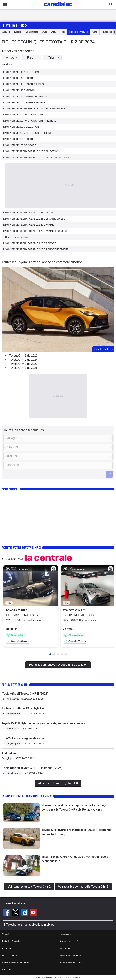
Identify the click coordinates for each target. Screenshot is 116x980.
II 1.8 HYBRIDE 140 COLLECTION (21, 72)
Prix (63, 32)
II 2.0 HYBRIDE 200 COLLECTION (21, 127)
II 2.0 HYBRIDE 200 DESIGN (18, 139)
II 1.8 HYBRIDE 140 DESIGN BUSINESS (24, 84)
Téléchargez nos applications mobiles (30, 925)
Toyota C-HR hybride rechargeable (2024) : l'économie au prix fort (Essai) (76, 832)
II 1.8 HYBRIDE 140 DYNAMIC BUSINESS (25, 96)
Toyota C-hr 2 (15, 25)
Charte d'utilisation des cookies (16, 962)
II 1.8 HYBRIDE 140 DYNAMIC (19, 90)
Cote (95, 32)
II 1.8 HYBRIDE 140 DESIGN (18, 78)
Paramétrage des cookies (71, 962)
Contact (6, 934)
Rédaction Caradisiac (12, 941)
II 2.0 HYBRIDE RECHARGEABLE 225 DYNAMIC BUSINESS (35, 231)
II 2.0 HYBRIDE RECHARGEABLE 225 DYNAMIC (29, 225)
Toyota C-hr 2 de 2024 (23, 360)
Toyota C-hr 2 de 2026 (23, 368)
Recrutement (8, 948)
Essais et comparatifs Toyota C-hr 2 (27, 796)
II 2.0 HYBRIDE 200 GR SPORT (19, 145)
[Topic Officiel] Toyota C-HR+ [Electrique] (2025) (32, 768)
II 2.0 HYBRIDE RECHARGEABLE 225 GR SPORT (29, 243)
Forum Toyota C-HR (15, 685)
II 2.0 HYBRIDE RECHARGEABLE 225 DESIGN (28, 213)
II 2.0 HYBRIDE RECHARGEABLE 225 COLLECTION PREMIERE (37, 157)
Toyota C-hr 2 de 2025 (23, 364)
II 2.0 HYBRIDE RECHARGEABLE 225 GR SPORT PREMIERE (36, 249)
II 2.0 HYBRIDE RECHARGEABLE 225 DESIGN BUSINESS (34, 219)
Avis (45, 32)
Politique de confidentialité (72, 955)
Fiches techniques (78, 32)
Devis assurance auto (16, 237)
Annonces (107, 32)
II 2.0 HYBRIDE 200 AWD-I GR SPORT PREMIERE (29, 121)
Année (13, 58)
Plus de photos (103, 349)
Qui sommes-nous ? (69, 941)
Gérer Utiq (7, 970)
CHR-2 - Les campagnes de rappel (23, 738)
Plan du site (65, 948)
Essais (18, 32)
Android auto (10, 753)
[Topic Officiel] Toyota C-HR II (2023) (25, 694)
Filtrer (34, 58)
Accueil (6, 32)
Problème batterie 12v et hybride (23, 708)
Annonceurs (66, 934)
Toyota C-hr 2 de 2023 (23, 356)
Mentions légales (10, 955)
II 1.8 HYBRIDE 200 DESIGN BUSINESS (24, 102)
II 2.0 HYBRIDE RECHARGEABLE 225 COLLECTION (31, 151)
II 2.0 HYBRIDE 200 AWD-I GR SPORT (23, 115)
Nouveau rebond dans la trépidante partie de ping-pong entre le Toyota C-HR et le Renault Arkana (74, 807)
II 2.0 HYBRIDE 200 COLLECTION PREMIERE (27, 133)
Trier (55, 58)
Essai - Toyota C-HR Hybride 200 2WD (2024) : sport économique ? (75, 859)
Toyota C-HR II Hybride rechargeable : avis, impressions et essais (44, 723)
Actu (54, 32)
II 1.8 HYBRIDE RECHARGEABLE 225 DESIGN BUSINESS (34, 109)
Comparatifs (32, 32)
